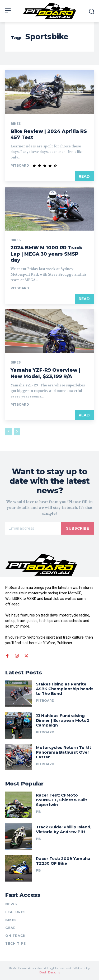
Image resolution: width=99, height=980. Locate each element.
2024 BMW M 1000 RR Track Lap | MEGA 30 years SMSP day (46, 254)
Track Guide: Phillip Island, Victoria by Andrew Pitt (64, 829)
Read (84, 176)
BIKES (16, 124)
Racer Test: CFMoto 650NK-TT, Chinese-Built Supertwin (62, 800)
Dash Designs (50, 972)
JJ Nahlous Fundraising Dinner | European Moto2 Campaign (63, 720)
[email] (33, 528)
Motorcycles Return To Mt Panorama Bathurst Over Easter (63, 752)
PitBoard (20, 165)
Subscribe (77, 528)
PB (38, 812)
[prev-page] (9, 432)
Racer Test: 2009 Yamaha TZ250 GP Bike (63, 861)
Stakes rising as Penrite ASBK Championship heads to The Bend (65, 689)
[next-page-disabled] (17, 432)
